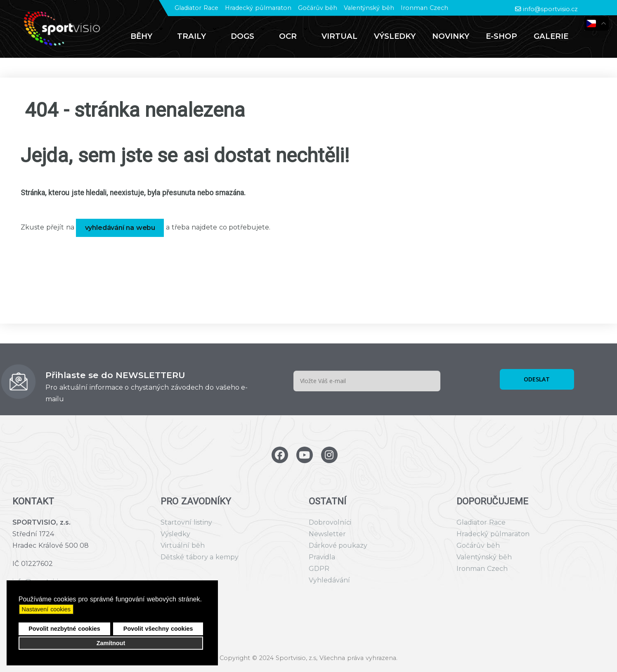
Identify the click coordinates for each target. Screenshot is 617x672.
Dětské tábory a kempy (200, 557)
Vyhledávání (329, 580)
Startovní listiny (186, 522)
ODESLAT (537, 379)
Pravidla (322, 557)
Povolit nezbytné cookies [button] (64, 629)
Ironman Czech (424, 8)
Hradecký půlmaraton (258, 8)
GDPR (319, 569)
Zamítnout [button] (111, 643)
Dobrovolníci (330, 522)
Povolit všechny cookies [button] (158, 629)
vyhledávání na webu (120, 228)
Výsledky (175, 534)
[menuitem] (145, 36)
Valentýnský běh (369, 8)
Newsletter (327, 534)
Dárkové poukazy (338, 545)
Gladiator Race (196, 8)
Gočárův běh (318, 8)
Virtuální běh (183, 545)
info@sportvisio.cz (550, 9)
